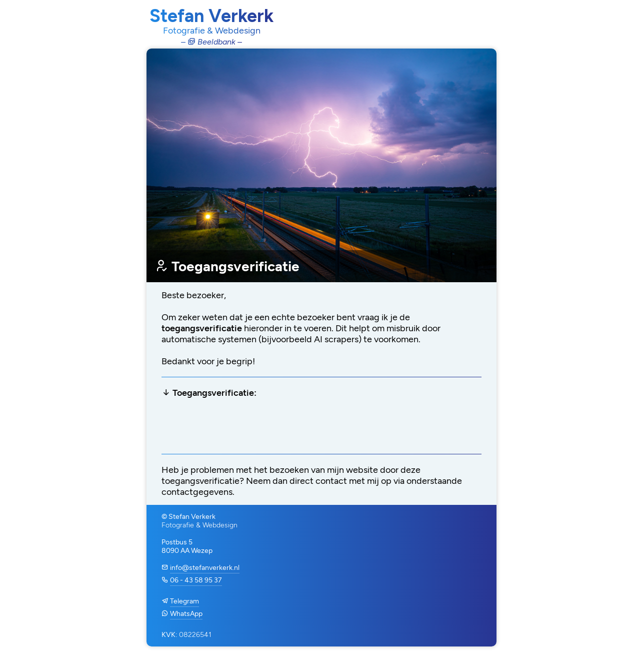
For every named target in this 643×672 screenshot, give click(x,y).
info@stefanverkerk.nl (205, 568)
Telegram (184, 601)
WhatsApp (186, 614)
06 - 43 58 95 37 (196, 580)
